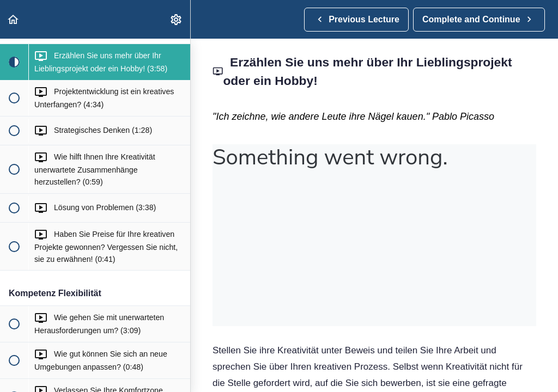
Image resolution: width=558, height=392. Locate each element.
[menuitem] (177, 19)
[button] (14, 19)
